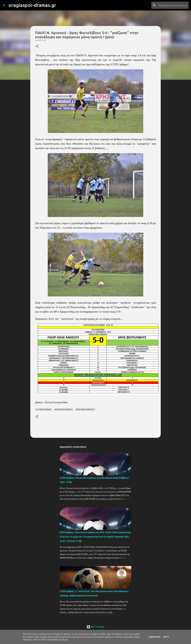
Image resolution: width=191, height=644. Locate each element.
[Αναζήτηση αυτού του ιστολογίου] (173, 5)
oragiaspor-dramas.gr (32, 5)
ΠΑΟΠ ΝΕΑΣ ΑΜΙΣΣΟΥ (85, 409)
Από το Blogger (96, 627)
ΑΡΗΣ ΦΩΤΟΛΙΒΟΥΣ (64, 409)
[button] (37, 46)
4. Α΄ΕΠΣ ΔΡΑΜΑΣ (44, 409)
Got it (166, 637)
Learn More (154, 637)
